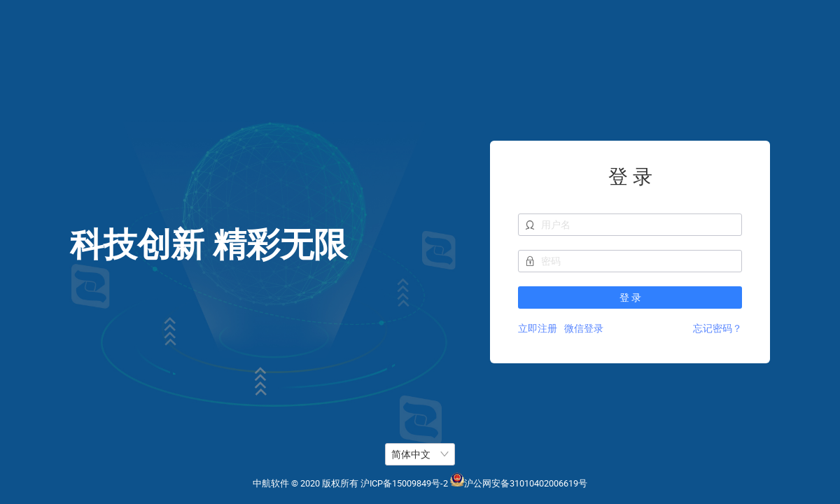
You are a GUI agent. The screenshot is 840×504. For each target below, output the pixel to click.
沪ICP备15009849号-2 (404, 483)
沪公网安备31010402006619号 (526, 483)
